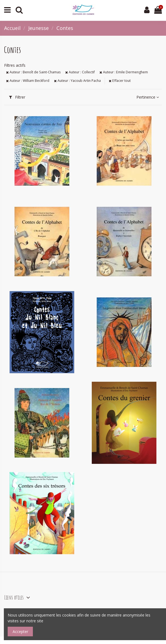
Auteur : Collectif (80, 72)
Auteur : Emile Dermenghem (124, 72)
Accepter (20, 632)
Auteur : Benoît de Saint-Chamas (33, 72)
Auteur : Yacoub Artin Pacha (77, 81)
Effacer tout (120, 81)
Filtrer (17, 97)
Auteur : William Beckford (28, 81)
